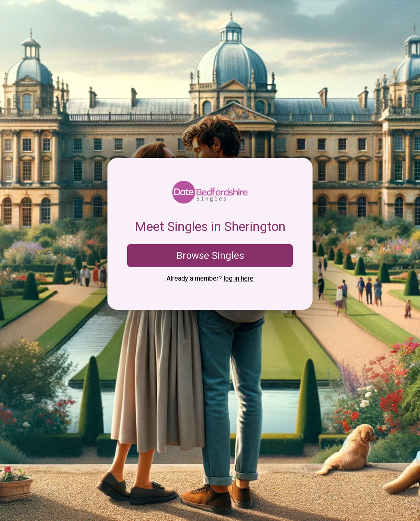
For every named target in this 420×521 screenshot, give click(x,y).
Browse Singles (210, 256)
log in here (239, 278)
